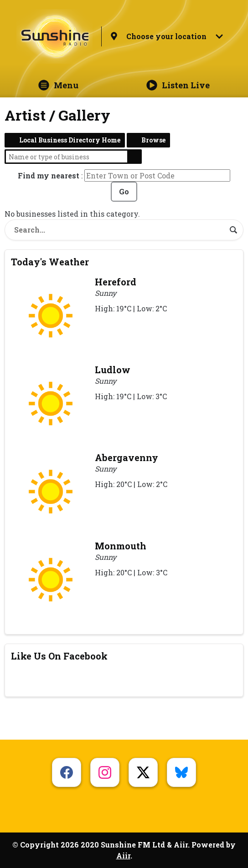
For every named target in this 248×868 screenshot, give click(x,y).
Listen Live (178, 85)
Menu (58, 85)
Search (134, 157)
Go (124, 191)
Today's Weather (50, 262)
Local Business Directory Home (70, 140)
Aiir (123, 855)
